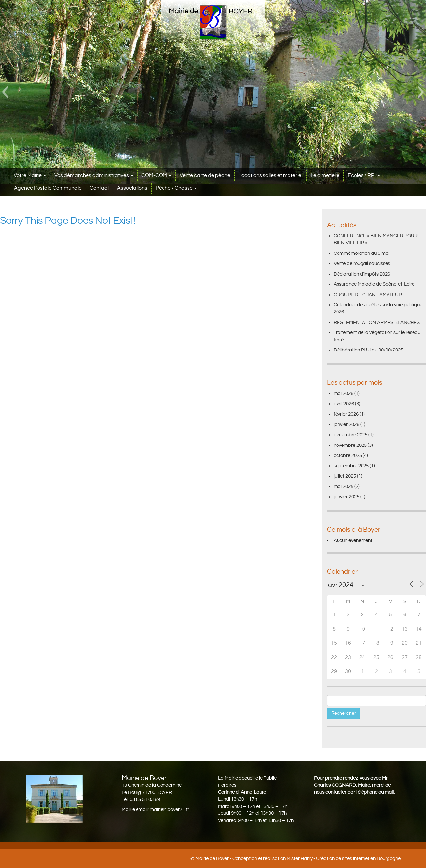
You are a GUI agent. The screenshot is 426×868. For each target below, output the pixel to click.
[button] (5, 92)
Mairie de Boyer (212, 859)
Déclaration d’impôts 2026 (362, 274)
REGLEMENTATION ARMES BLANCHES (377, 322)
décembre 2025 (351, 435)
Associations (132, 188)
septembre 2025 (351, 466)
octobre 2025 (348, 456)
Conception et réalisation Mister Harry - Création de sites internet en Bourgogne (316, 859)
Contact (99, 188)
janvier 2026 (346, 425)
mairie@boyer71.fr (169, 810)
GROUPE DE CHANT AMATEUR (368, 295)
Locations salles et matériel (270, 175)
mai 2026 (343, 393)
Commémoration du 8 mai (362, 253)
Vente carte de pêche (205, 175)
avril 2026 (344, 404)
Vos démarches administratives (94, 175)
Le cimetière (325, 175)
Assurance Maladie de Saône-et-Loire (374, 284)
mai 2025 (343, 486)
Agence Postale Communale (48, 188)
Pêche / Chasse (176, 188)
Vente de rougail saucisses (362, 264)
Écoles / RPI (364, 175)
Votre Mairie (30, 175)
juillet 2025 (345, 476)
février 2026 (346, 414)
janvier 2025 (346, 497)
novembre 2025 (350, 445)
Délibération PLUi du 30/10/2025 (368, 350)
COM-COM (156, 175)
